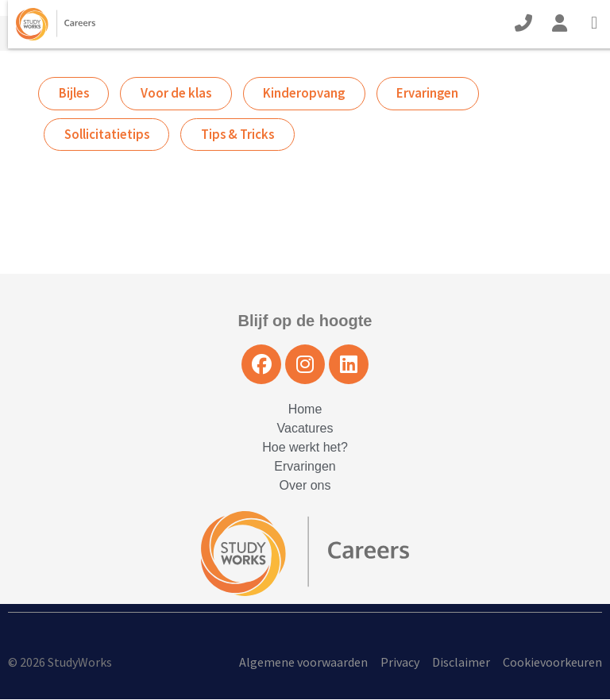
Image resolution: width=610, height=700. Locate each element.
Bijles (74, 94)
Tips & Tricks (242, 135)
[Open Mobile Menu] (598, 24)
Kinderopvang (309, 94)
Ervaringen (435, 94)
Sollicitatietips (108, 135)
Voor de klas (179, 94)
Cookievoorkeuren (552, 663)
